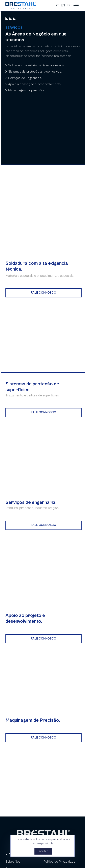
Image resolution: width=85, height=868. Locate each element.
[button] (76, 6)
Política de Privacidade (59, 862)
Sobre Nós (13, 862)
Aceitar (44, 851)
